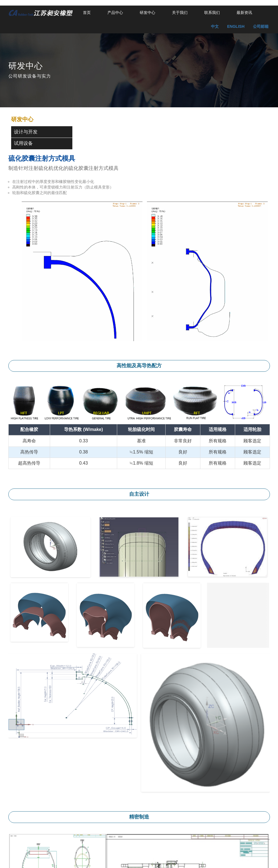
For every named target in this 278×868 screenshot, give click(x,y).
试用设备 (23, 143)
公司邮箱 (261, 26)
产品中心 (115, 13)
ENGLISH (236, 26)
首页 (87, 13)
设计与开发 (26, 132)
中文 (215, 26)
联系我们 (212, 13)
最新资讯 (244, 13)
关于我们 (180, 13)
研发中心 (147, 13)
